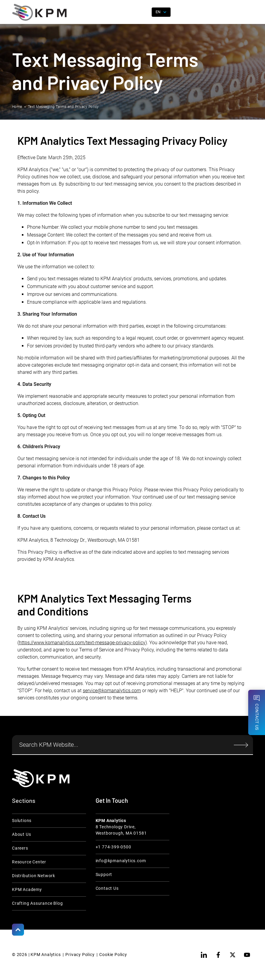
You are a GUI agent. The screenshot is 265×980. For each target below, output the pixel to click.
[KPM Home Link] (41, 778)
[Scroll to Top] (18, 930)
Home (17, 107)
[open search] (144, 12)
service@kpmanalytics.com (112, 691)
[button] (249, 12)
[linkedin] (204, 955)
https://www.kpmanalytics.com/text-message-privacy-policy (82, 643)
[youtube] (247, 955)
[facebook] (218, 955)
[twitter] (233, 955)
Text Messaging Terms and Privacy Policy (63, 107)
